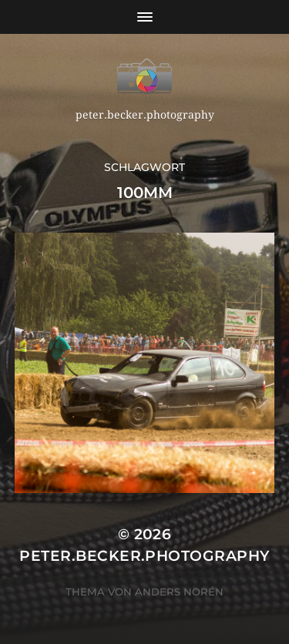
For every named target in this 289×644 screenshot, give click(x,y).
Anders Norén (179, 592)
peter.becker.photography (144, 556)
